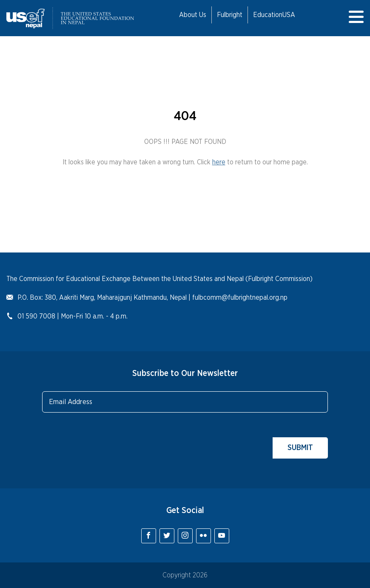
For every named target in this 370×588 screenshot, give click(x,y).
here (219, 162)
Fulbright (230, 15)
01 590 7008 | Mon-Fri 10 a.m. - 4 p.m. (73, 316)
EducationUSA (274, 15)
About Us (193, 15)
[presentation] (107, 442)
